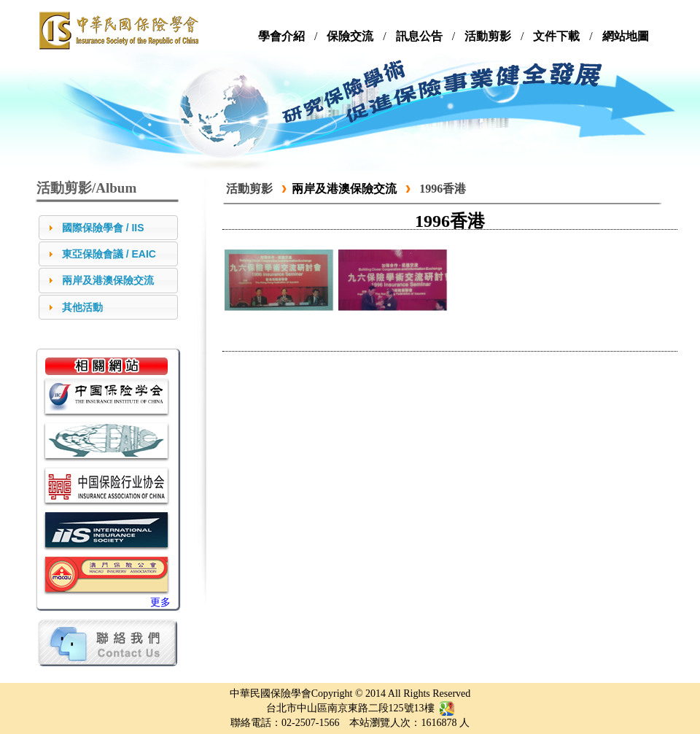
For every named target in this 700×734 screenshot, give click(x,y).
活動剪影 (249, 189)
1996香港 (443, 189)
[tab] (108, 228)
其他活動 (82, 307)
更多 (160, 602)
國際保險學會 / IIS (103, 228)
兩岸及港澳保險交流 (108, 280)
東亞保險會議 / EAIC (109, 254)
